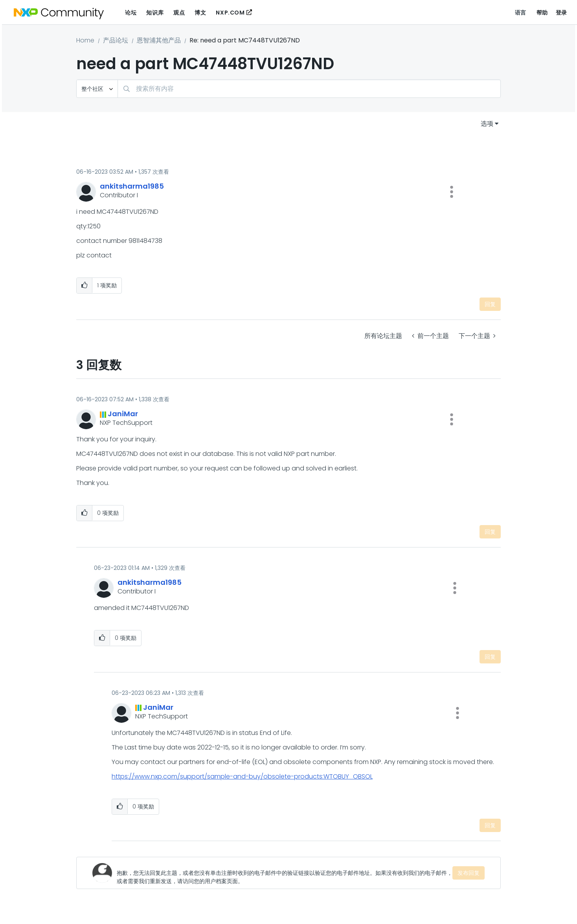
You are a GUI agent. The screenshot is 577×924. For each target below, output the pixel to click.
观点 (179, 13)
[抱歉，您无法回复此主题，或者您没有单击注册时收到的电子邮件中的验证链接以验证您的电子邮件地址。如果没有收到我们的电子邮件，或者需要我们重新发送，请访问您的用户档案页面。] (285, 873)
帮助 (542, 13)
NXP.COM (230, 13)
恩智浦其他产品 (159, 40)
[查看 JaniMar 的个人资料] (123, 414)
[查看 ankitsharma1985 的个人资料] (132, 186)
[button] (452, 192)
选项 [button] (487, 124)
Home (85, 40)
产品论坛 (116, 40)
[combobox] (309, 89)
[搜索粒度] (97, 89)
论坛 (131, 13)
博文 (200, 13)
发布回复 (469, 873)
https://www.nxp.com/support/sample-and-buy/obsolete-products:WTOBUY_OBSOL (242, 776)
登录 (561, 13)
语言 (521, 13)
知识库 (155, 13)
